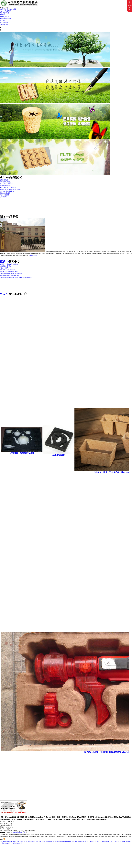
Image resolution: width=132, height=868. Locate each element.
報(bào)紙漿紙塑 (5, 195)
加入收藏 (13, 9)
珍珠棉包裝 (3, 197)
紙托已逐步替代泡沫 (6, 266)
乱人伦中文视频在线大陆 (15, 843)
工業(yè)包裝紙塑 (5, 193)
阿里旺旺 (9, 833)
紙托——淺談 (4, 268)
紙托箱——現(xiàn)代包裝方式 (9, 264)
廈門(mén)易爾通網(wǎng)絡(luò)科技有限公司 (99, 837)
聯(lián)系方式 (4, 24)
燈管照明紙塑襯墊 (5, 182)
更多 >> (4, 262)
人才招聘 (3, 20)
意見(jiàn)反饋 (4, 22)
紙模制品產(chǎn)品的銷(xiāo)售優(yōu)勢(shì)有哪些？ (16, 278)
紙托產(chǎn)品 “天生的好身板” (9, 272)
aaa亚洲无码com (66, 841)
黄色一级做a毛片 (56, 841)
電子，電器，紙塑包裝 (7, 184)
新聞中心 (3, 15)
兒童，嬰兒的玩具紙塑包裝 (8, 187)
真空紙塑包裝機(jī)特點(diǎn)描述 (10, 276)
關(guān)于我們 (4, 13)
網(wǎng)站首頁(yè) (6, 11)
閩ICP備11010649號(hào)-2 (121, 837)
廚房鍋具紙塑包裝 (5, 186)
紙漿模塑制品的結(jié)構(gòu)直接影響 (11, 274)
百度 (25, 833)
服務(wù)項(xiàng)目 (6, 19)
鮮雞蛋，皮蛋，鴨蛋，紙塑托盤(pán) (11, 189)
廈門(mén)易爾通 (18, 833)
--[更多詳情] (33, 255)
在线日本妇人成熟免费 (78, 841)
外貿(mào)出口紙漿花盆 (7, 191)
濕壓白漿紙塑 (4, 180)
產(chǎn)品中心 (4, 17)
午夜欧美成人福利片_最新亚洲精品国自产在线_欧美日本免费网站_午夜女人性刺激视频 (25, 841)
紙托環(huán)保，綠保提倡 (8, 270)
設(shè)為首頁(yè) (5, 9)
